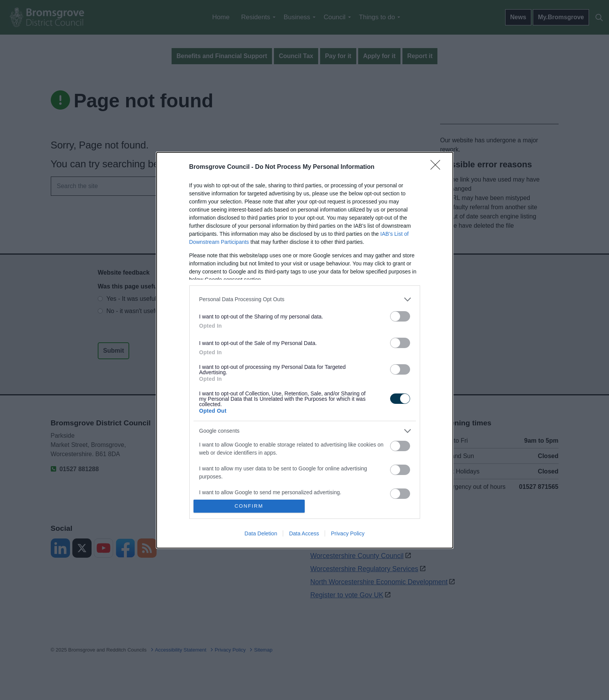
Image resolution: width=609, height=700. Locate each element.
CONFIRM (249, 506)
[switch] (400, 316)
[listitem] (305, 299)
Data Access (304, 533)
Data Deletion (261, 533)
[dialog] (305, 350)
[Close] (438, 167)
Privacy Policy (348, 533)
